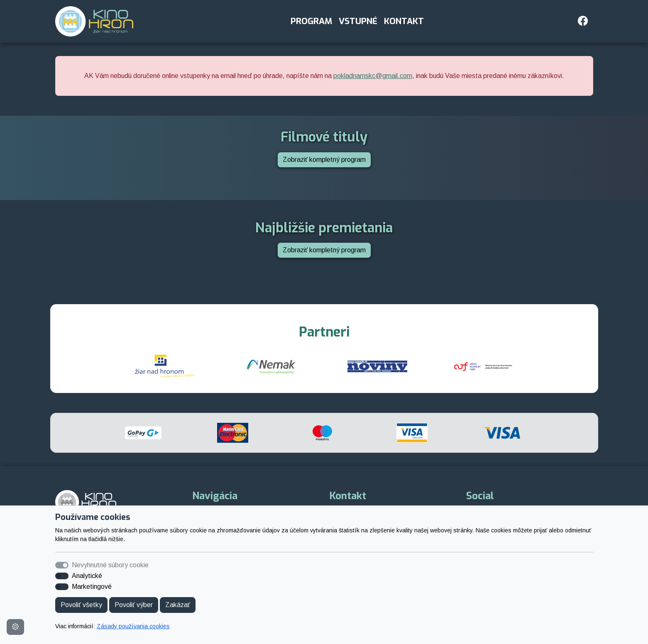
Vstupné (358, 21)
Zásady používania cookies (133, 626)
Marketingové (92, 587)
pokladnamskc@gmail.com (373, 76)
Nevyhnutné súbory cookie (110, 565)
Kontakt (404, 21)
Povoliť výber (134, 605)
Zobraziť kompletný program (324, 160)
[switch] (62, 576)
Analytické (87, 576)
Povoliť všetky (81, 605)
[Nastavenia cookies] (15, 627)
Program (311, 21)
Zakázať (178, 605)
